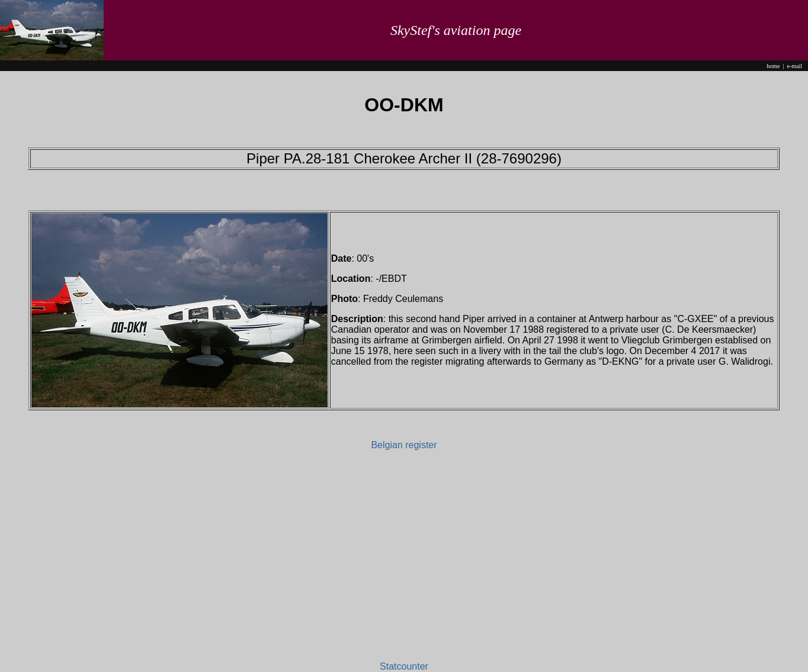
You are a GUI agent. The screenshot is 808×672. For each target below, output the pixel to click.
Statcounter (404, 666)
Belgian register (404, 445)
